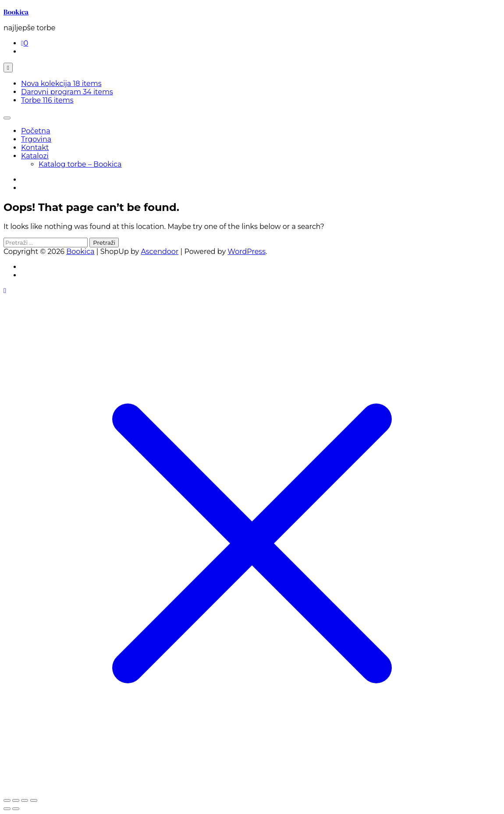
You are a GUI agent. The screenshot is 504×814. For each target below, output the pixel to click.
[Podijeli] (25, 800)
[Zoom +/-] (7, 800)
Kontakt (35, 148)
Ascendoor (160, 252)
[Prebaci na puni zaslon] (16, 800)
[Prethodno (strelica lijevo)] (7, 809)
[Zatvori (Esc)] (34, 800)
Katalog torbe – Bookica (80, 164)
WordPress (247, 252)
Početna (36, 131)
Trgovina (36, 139)
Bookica (16, 12)
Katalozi (35, 156)
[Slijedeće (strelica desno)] (16, 809)
